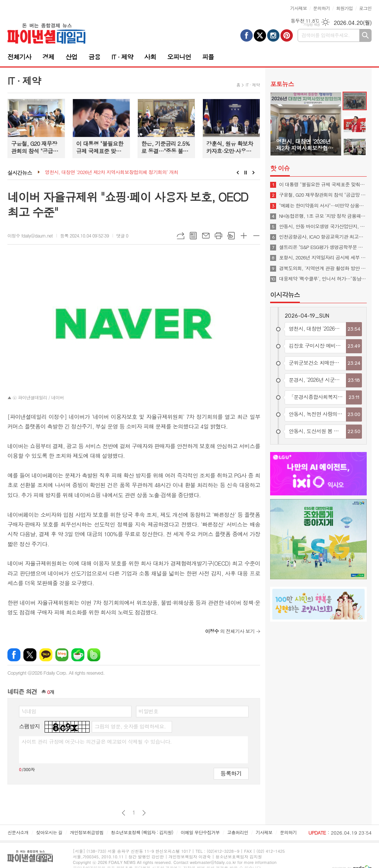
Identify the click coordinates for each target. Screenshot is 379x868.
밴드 (94, 655)
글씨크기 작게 (256, 236)
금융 (94, 57)
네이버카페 (78, 655)
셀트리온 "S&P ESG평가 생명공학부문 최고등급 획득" (323, 247)
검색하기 (365, 35)
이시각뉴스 (285, 295)
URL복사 (181, 236)
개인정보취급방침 (87, 832)
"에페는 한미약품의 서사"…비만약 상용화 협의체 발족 (323, 206)
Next (254, 173)
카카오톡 (46, 655)
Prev (238, 173)
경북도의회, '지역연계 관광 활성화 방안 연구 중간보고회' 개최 (323, 268)
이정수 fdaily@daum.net (30, 235)
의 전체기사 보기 (230, 631)
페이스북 (14, 655)
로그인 (365, 8)
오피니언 (179, 57)
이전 (124, 813)
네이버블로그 (62, 655)
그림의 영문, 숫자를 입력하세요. (130, 726)
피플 (208, 57)
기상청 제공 (312, 25)
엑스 (30, 655)
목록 (193, 236)
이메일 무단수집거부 (200, 832)
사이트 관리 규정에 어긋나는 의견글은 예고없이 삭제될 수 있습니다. (97, 741)
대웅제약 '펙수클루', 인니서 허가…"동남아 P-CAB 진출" (323, 279)
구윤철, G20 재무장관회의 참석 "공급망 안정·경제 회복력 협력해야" (323, 195)
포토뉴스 (282, 84)
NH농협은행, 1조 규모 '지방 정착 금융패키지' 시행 (323, 216)
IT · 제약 (122, 57)
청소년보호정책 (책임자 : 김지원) (142, 832)
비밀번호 (148, 711)
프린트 (218, 236)
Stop (246, 173)
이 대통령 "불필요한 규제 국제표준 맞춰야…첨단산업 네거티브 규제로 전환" (323, 184)
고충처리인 (237, 832)
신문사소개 (18, 832)
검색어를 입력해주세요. (325, 35)
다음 (144, 813)
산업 (71, 57)
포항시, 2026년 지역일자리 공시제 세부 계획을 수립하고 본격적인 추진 (323, 258)
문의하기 (322, 8)
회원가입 (344, 8)
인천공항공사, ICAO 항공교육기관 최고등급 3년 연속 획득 (323, 237)
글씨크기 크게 (244, 236)
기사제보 (299, 8)
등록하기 (231, 773)
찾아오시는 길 (49, 832)
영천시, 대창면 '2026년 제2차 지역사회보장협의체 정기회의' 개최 (112, 172)
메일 (206, 236)
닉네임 (29, 711)
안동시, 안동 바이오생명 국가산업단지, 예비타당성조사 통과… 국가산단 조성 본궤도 (323, 226)
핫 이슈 (280, 168)
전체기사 (19, 57)
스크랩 (231, 236)
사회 (150, 57)
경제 (48, 57)
